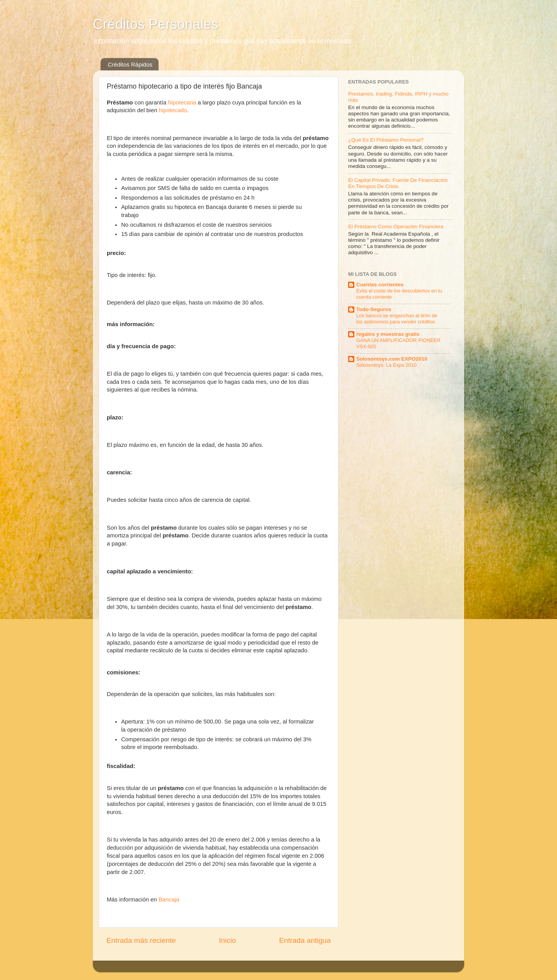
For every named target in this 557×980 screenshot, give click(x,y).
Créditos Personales (155, 24)
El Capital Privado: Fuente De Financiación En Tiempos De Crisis (398, 183)
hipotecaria (182, 103)
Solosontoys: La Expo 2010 (386, 365)
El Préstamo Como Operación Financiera (396, 227)
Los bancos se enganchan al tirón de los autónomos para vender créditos (397, 319)
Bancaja (169, 900)
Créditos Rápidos (130, 64)
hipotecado (173, 110)
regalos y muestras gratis (388, 334)
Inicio (227, 940)
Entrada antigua (305, 940)
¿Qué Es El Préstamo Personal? (386, 140)
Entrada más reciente (141, 940)
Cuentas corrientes (380, 285)
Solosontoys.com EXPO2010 (392, 359)
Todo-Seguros (374, 309)
